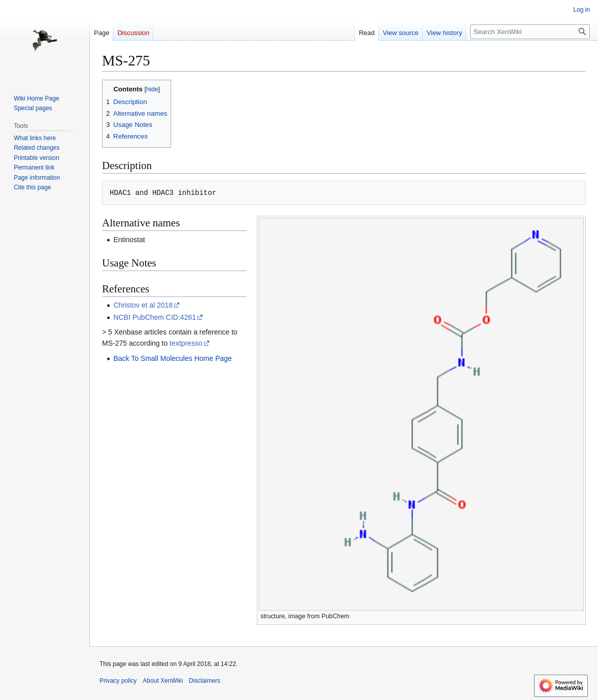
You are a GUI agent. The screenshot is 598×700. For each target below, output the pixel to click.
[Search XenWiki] (530, 32)
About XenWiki (163, 681)
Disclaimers (205, 681)
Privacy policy (118, 681)
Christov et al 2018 (143, 305)
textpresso (186, 343)
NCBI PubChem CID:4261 (155, 317)
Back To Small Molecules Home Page (172, 358)
